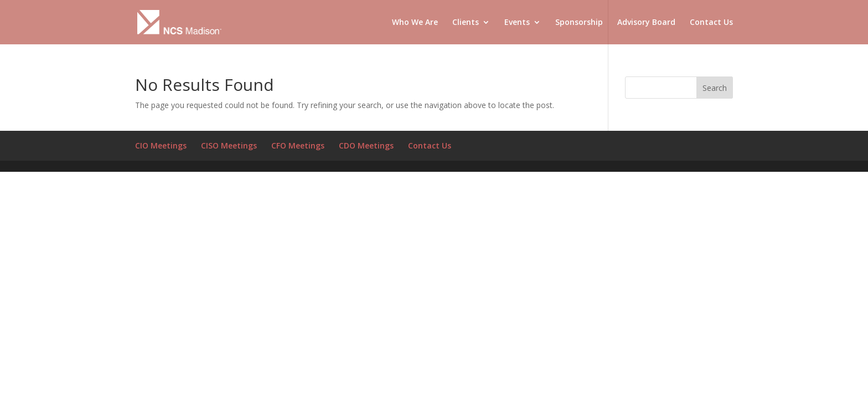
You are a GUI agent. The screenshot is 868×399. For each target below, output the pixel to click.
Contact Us (711, 23)
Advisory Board (646, 23)
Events (517, 23)
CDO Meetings (366, 145)
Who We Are (415, 23)
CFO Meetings (298, 145)
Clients (466, 23)
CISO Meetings (229, 145)
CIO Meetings (161, 145)
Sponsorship (579, 23)
